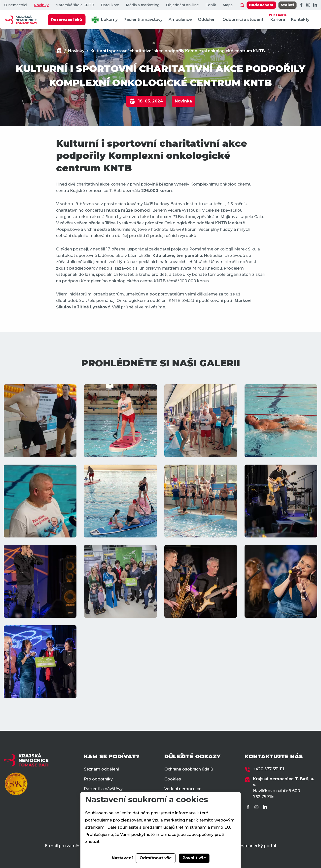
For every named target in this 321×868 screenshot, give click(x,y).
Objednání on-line (182, 5)
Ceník (211, 5)
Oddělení (207, 20)
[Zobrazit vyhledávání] (242, 5)
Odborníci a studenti (243, 20)
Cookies (173, 779)
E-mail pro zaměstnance (70, 846)
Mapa (228, 5)
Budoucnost (261, 5)
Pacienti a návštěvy (143, 20)
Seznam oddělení (101, 769)
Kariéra (278, 17)
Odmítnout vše (156, 858)
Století (287, 5)
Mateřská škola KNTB (75, 5)
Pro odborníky (98, 779)
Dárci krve (110, 5)
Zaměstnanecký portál (253, 846)
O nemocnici (16, 5)
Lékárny (105, 20)
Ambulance (180, 20)
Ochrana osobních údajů (189, 769)
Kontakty (300, 20)
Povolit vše (194, 858)
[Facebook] (301, 5)
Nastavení (122, 858)
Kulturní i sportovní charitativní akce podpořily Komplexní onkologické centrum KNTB (178, 51)
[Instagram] (308, 5)
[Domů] (59, 51)
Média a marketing (143, 5)
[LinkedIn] (315, 5)
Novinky (41, 5)
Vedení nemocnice (183, 789)
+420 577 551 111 (268, 769)
